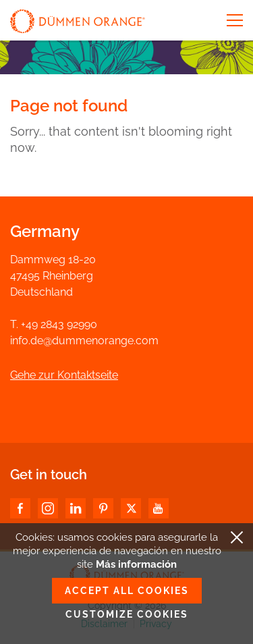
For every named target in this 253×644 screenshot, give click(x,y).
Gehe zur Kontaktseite (64, 375)
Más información (136, 564)
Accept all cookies (127, 591)
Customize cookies (127, 614)
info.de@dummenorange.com (84, 341)
